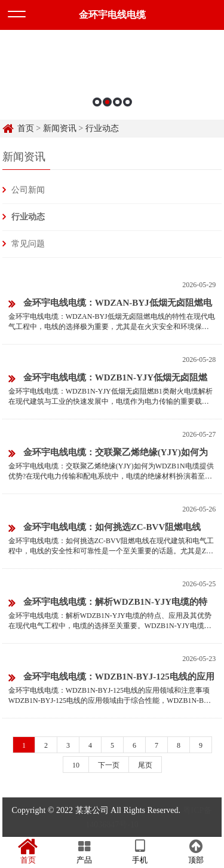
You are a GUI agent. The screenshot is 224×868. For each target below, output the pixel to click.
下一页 (109, 765)
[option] (112, 75)
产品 (84, 852)
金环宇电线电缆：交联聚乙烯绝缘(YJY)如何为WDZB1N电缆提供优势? (108, 454)
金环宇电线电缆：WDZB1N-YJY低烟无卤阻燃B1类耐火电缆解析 (108, 380)
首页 (26, 128)
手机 (140, 852)
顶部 (196, 852)
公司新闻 (28, 190)
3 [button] (117, 102)
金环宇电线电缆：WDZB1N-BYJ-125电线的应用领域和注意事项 (111, 679)
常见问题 (28, 244)
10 (76, 765)
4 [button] (128, 102)
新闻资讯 (60, 128)
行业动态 (102, 128)
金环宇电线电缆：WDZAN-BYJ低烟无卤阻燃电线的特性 (110, 305)
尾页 (145, 765)
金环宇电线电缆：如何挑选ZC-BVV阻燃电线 (105, 528)
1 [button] (97, 102)
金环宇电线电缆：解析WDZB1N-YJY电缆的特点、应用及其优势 (108, 604)
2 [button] (107, 102)
